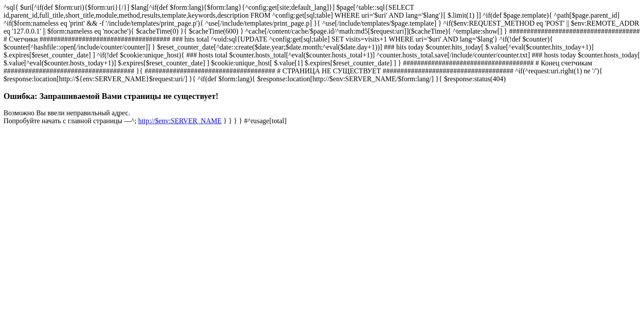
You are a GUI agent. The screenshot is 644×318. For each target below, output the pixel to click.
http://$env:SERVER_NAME (180, 121)
